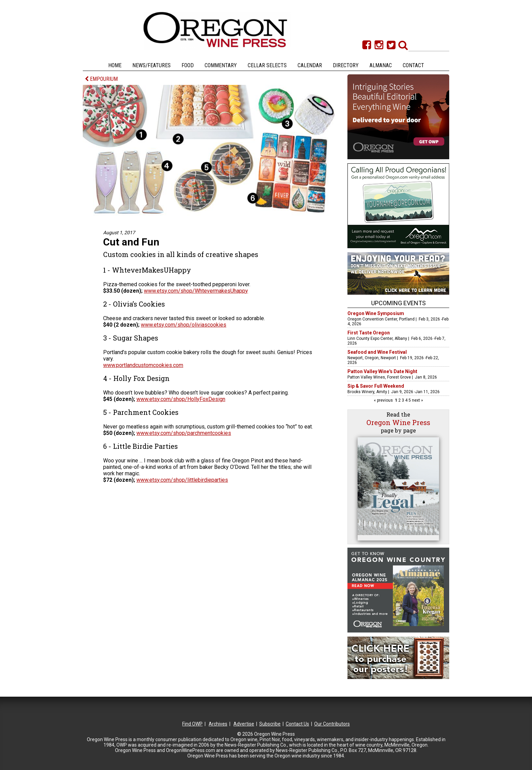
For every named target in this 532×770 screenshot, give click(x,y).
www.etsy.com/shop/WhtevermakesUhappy (196, 291)
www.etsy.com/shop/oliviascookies (184, 325)
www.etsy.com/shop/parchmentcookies (184, 433)
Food (188, 65)
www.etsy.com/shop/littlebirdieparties (182, 480)
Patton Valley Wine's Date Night (382, 371)
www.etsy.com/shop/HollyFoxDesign (181, 399)
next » (417, 400)
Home (115, 65)
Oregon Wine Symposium (376, 313)
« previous (384, 400)
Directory (346, 65)
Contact (413, 65)
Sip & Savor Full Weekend (376, 386)
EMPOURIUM (101, 79)
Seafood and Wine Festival (377, 352)
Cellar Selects (267, 65)
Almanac (381, 65)
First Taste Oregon (369, 333)
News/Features (151, 65)
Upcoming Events (398, 303)
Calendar (310, 65)
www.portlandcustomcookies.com (143, 365)
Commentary (221, 65)
